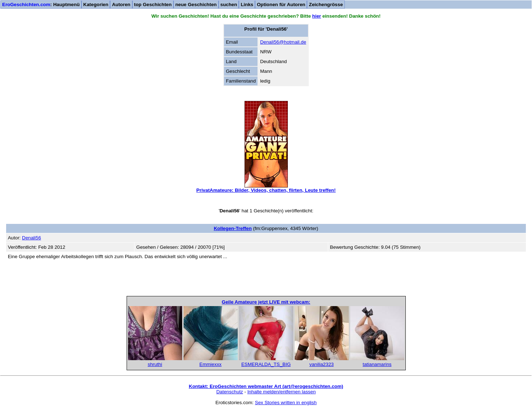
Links (247, 5)
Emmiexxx (210, 364)
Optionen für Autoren (281, 5)
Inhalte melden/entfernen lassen (282, 392)
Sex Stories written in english (286, 403)
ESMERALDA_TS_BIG (266, 364)
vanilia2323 (322, 364)
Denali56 (32, 238)
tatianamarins (377, 364)
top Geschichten (153, 5)
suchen (229, 5)
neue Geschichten (196, 5)
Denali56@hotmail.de (283, 42)
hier (317, 16)
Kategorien (96, 5)
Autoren (121, 5)
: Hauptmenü (41, 5)
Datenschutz (230, 392)
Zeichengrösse (326, 5)
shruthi (155, 364)
